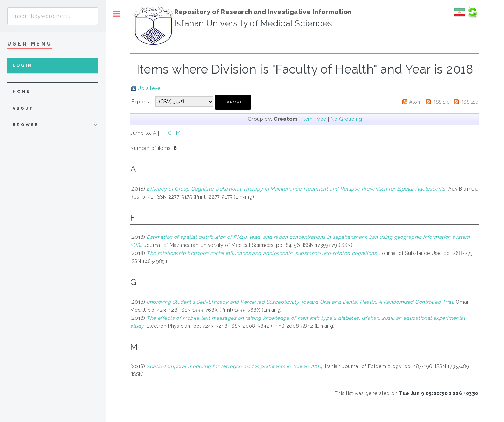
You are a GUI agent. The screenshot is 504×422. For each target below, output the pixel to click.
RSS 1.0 (441, 102)
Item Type (314, 119)
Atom (416, 102)
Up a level (150, 88)
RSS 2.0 (469, 102)
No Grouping (346, 119)
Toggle (117, 14)
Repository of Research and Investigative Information (263, 12)
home (21, 92)
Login (23, 65)
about (23, 108)
